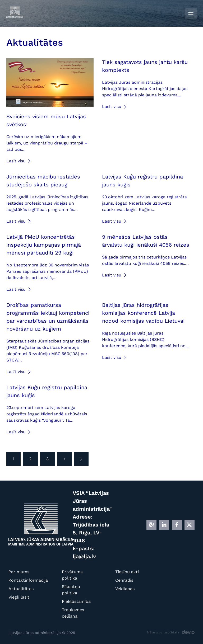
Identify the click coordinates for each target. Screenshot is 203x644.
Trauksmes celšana (73, 613)
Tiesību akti (127, 572)
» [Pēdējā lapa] (64, 459)
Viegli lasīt (19, 597)
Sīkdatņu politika (71, 590)
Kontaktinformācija (21, 580)
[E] (151, 525)
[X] (190, 525)
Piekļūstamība (75, 601)
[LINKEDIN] (164, 525)
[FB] (177, 525)
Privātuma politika (72, 575)
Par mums (19, 572)
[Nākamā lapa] (81, 459)
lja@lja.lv (84, 556)
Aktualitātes (21, 589)
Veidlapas (125, 589)
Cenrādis (124, 580)
